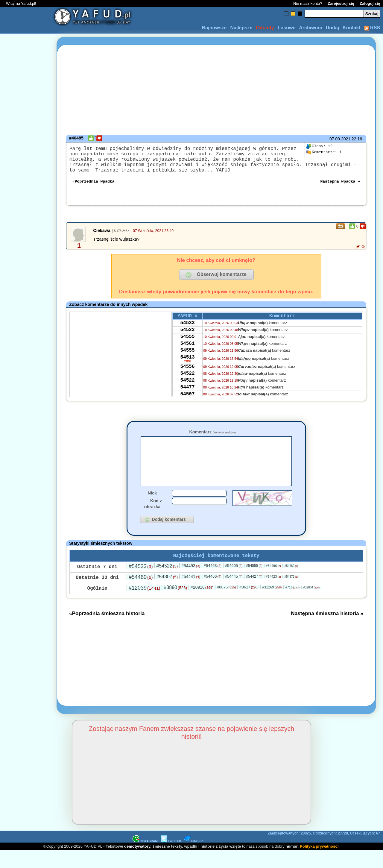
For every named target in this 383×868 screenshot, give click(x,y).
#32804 (311, 605)
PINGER (193, 859)
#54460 (141, 594)
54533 (187, 332)
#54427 (254, 594)
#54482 (291, 583)
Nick (152, 509)
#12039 (144, 605)
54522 (187, 340)
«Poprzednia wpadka (93, 188)
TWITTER (171, 859)
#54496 (273, 583)
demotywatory (137, 864)
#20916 (202, 605)
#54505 (234, 583)
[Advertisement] (26, 434)
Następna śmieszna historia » (327, 631)
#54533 (141, 584)
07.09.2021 (340, 139)
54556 (187, 383)
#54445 (234, 594)
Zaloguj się (370, 3)
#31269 (272, 605)
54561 (187, 356)
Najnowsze (214, 28)
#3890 (175, 605)
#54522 (167, 583)
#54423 (273, 594)
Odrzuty (265, 28)
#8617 (249, 604)
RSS (372, 28)
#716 (292, 605)
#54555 (254, 583)
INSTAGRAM (145, 859)
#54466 (213, 594)
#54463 (213, 583)
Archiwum (310, 28)
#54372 (291, 594)
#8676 (226, 604)
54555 (187, 348)
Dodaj (332, 28)
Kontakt (352, 28)
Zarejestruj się (341, 3)
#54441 (191, 594)
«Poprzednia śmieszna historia (107, 631)
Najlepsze (241, 28)
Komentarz (212, 439)
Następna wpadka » (340, 188)
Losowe (287, 28)
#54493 (191, 583)
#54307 (167, 594)
